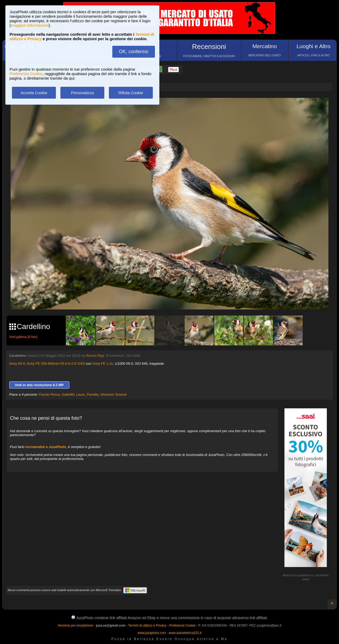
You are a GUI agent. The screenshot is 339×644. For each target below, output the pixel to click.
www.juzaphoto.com (152, 633)
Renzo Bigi (95, 356)
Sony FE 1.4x (102, 364)
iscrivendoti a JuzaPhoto (46, 447)
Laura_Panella (87, 394)
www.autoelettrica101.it (185, 633)
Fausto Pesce (50, 394)
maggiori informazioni (30, 25)
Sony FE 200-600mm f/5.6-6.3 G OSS (56, 364)
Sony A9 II (17, 364)
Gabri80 (68, 394)
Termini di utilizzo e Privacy (147, 625)
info (306, 579)
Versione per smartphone (75, 625)
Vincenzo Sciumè (113, 394)
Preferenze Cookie (26, 74)
